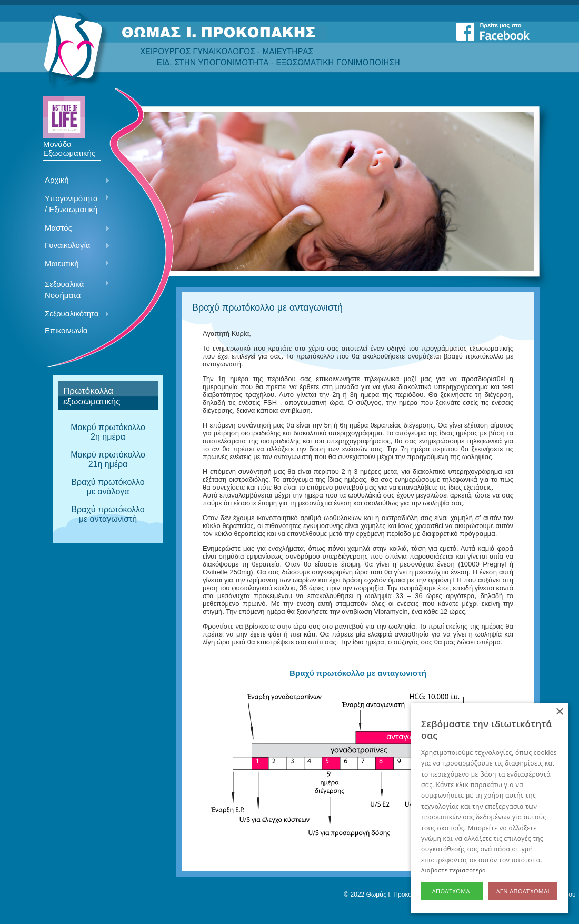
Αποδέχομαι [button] (452, 891)
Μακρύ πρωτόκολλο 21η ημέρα (108, 459)
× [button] (559, 712)
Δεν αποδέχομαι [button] (523, 891)
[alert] (490, 808)
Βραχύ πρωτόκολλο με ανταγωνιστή (108, 514)
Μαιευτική (73, 264)
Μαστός (73, 228)
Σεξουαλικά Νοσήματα (73, 290)
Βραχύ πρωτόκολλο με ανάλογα (108, 487)
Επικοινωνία (66, 330)
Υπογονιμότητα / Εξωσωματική (73, 204)
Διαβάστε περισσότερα (453, 870)
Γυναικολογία (73, 246)
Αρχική (73, 181)
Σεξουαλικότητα (73, 314)
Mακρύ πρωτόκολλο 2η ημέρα (108, 432)
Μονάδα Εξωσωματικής (69, 145)
